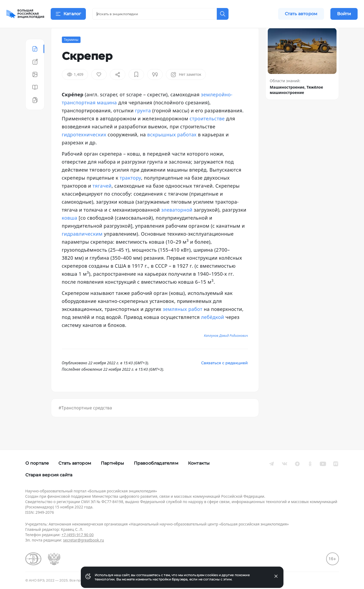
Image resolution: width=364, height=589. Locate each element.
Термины (71, 53)
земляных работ (183, 322)
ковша (70, 231)
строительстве (207, 132)
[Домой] (25, 14)
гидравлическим (82, 247)
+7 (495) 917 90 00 (78, 535)
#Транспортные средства (85, 421)
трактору (130, 191)
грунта (143, 124)
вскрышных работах (172, 148)
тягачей (102, 199)
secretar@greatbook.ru (83, 540)
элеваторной (177, 223)
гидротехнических (84, 148)
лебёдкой (213, 330)
